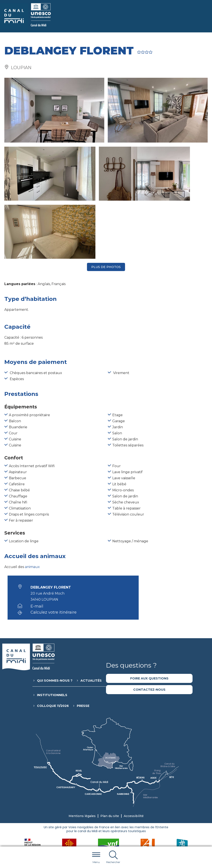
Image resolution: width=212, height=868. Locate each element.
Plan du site (110, 758)
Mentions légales (82, 758)
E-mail (37, 548)
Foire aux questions (149, 620)
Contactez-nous (149, 632)
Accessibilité (134, 758)
